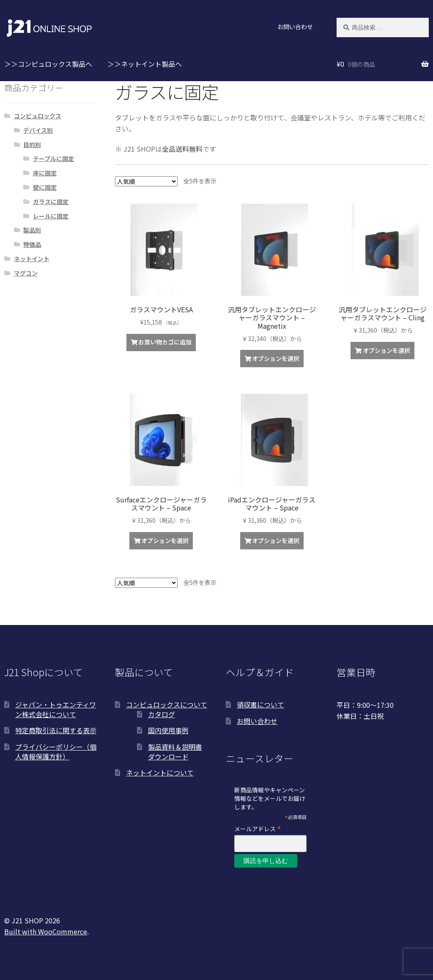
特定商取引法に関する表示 (56, 730)
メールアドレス (258, 828)
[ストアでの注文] (146, 181)
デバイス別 (38, 130)
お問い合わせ (295, 27)
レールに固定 (51, 216)
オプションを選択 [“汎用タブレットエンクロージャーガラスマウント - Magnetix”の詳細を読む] (276, 358)
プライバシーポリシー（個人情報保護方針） (56, 752)
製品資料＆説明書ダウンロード (175, 752)
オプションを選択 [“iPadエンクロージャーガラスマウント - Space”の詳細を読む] (276, 541)
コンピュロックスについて (167, 704)
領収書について (260, 704)
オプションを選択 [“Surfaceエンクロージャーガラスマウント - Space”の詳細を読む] (165, 541)
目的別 (32, 145)
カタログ (162, 714)
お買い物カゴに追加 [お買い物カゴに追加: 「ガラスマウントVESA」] (165, 342)
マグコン (26, 273)
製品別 (32, 230)
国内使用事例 (168, 730)
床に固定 (45, 173)
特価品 (32, 244)
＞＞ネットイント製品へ (145, 64)
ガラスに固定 (51, 202)
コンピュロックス (38, 116)
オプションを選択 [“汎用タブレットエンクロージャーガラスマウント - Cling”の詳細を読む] (386, 350)
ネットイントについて (160, 773)
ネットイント (32, 259)
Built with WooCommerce (46, 931)
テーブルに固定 (53, 158)
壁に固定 (45, 187)
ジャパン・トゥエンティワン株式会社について (56, 709)
